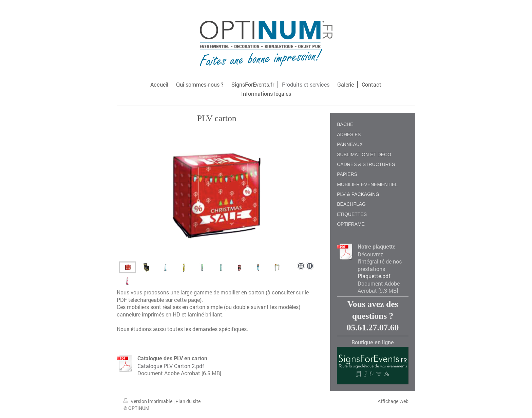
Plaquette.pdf (374, 276)
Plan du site (188, 401)
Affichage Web (393, 401)
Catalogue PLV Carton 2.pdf (171, 366)
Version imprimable (148, 401)
